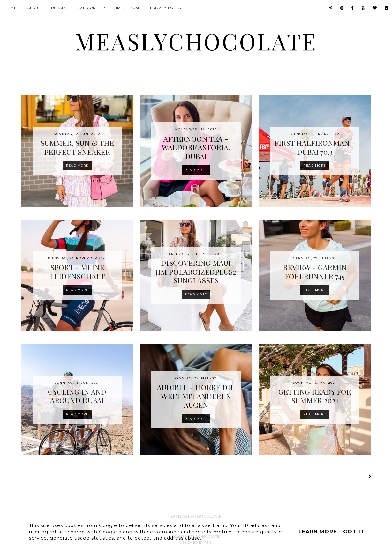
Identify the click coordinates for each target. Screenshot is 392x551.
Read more (77, 165)
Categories (90, 8)
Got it (354, 532)
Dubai (57, 8)
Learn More (318, 532)
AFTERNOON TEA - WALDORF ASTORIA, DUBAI (196, 147)
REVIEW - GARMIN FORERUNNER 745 (315, 272)
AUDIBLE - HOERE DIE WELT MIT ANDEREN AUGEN (196, 396)
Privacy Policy (166, 8)
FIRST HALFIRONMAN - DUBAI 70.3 (315, 147)
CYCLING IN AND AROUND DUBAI (77, 396)
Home (11, 8)
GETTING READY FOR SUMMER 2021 (315, 396)
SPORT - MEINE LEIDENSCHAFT (77, 272)
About (34, 8)
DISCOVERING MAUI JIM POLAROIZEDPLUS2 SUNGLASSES (196, 272)
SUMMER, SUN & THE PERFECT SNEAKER (77, 147)
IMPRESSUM (128, 8)
